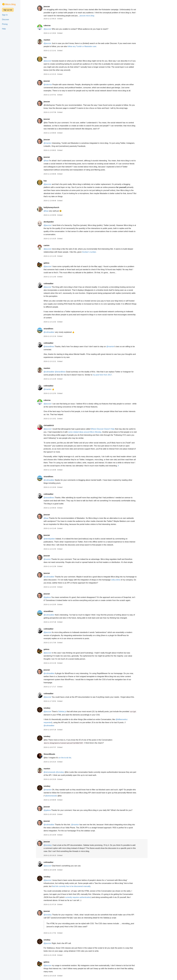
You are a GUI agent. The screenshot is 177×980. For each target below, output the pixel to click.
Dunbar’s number (96, 252)
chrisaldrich (56, 425)
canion (53, 245)
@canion (54, 559)
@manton (54, 143)
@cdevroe (55, 85)
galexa (53, 263)
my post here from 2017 (109, 375)
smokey (54, 708)
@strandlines (56, 347)
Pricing (5, 24)
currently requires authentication (85, 897)
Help (4, 29)
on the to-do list (72, 758)
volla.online (123, 580)
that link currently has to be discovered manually (78, 886)
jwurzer (54, 7)
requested (54, 722)
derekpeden (56, 222)
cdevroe (54, 25)
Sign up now (8, 10)
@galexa (54, 597)
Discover (6, 20)
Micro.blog (10, 4)
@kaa (53, 161)
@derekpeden (56, 539)
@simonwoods (56, 772)
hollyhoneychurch (58, 207)
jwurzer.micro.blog (94, 16)
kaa (52, 57)
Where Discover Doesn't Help (110, 429)
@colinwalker (56, 332)
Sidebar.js (69, 712)
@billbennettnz (128, 719)
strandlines (55, 329)
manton (54, 40)
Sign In (5, 15)
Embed (67, 19)
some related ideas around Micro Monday (92, 432)
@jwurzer (54, 29)
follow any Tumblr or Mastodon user (89, 46)
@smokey (67, 772)
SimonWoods (56, 754)
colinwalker (55, 284)
